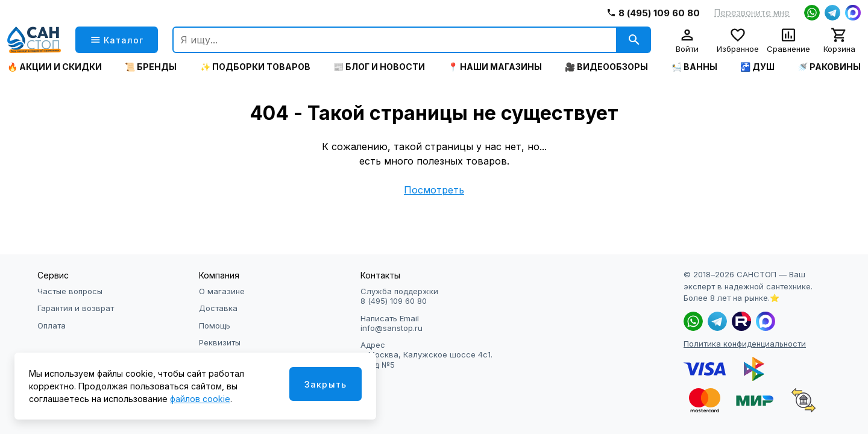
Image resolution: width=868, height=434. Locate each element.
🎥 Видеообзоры (606, 67)
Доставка (218, 308)
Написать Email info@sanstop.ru (392, 323)
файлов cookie (200, 399)
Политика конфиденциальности (745, 344)
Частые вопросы (70, 291)
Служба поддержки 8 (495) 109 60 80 (399, 296)
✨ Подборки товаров (255, 67)
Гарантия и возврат (76, 308)
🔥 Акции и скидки (55, 67)
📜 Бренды (151, 67)
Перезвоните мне (752, 13)
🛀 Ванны (694, 67)
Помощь (215, 325)
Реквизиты (220, 342)
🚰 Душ (757, 67)
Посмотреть (434, 190)
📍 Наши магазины (495, 67)
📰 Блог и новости (379, 67)
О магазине (222, 291)
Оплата (52, 325)
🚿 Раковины (829, 67)
